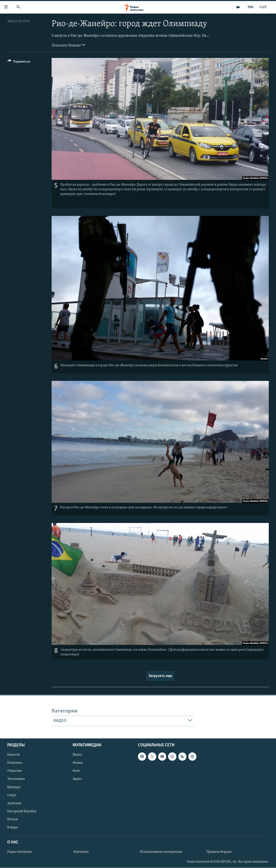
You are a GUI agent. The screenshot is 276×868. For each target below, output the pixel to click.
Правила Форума (219, 852)
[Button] (19, 62)
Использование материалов (161, 852)
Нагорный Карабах (22, 811)
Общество (15, 771)
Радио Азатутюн (20, 852)
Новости (14, 755)
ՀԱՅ (263, 7)
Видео (77, 755)
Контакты (81, 852)
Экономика (16, 779)
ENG (251, 7)
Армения (14, 803)
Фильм (78, 763)
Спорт (12, 795)
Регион (13, 819)
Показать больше (68, 45)
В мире (13, 827)
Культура (14, 787)
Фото (76, 771)
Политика (15, 763)
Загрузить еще (160, 676)
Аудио (77, 779)
